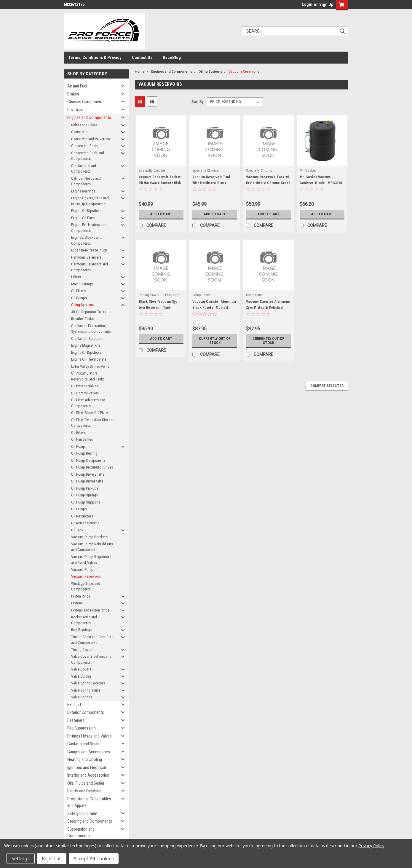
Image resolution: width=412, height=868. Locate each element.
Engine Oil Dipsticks (86, 211)
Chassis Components (86, 102)
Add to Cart (161, 214)
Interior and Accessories (88, 775)
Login (307, 4)
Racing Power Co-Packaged (160, 295)
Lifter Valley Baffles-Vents (90, 366)
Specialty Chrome (152, 171)
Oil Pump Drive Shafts (88, 474)
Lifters (76, 277)
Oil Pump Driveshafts (87, 481)
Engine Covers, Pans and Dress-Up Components (90, 201)
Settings (21, 859)
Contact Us (142, 58)
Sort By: (198, 102)
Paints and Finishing (84, 791)
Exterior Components (86, 712)
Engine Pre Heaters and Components (89, 228)
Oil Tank (77, 530)
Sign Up (326, 4)
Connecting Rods (84, 146)
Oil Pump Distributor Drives (92, 467)
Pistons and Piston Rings (90, 610)
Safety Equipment (82, 813)
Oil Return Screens (85, 523)
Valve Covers (81, 669)
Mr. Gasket (308, 171)
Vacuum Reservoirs (86, 576)
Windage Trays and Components (86, 586)
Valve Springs (82, 697)
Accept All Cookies (94, 859)
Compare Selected (327, 386)
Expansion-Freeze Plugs (89, 250)
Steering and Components (90, 821)
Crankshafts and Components (84, 169)
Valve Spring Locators (88, 683)
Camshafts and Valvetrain (91, 139)
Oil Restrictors (82, 516)
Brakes (73, 94)
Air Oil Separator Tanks (89, 312)
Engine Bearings (83, 191)
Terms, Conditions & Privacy (95, 58)
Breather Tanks (82, 319)
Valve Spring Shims (86, 690)
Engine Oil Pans (83, 218)
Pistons (77, 603)
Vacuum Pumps (83, 570)
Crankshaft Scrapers (87, 339)
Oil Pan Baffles (82, 439)
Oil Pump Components (88, 460)
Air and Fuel (77, 86)
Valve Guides (81, 676)
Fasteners (76, 720)
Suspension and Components (81, 833)
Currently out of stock (215, 341)
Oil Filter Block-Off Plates (90, 413)
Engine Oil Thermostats (89, 359)
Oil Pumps (79, 298)
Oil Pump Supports (86, 502)
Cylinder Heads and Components (86, 181)
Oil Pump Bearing (84, 453)
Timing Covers (82, 650)
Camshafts (79, 132)
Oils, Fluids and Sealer (86, 783)
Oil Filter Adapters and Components (88, 403)
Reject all (52, 859)
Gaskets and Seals (83, 744)
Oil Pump (78, 446)
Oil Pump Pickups (85, 488)
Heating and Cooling (85, 759)
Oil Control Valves (85, 393)
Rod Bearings (81, 630)
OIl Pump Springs (84, 495)
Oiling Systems (82, 305)
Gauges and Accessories (89, 752)
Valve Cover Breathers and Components (91, 659)
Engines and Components (89, 117)
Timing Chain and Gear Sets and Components (92, 640)
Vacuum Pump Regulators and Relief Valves (91, 560)
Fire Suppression (82, 728)
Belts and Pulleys (84, 125)
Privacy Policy (371, 846)
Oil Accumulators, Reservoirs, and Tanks (88, 376)
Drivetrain (75, 110)
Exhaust (74, 705)
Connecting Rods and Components (88, 156)
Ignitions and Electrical (87, 767)
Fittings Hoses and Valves (90, 736)
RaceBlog (172, 58)
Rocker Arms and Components (84, 620)
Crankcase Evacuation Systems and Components (91, 329)
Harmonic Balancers (86, 257)
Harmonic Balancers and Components (90, 267)
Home (140, 72)
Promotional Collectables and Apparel (89, 802)
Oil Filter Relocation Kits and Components (93, 423)
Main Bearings (82, 284)
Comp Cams (201, 295)
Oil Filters (78, 291)
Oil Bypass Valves (85, 386)
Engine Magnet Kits (86, 345)
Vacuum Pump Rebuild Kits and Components (92, 547)
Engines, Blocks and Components (86, 240)
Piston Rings (81, 596)
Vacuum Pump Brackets (89, 537)
